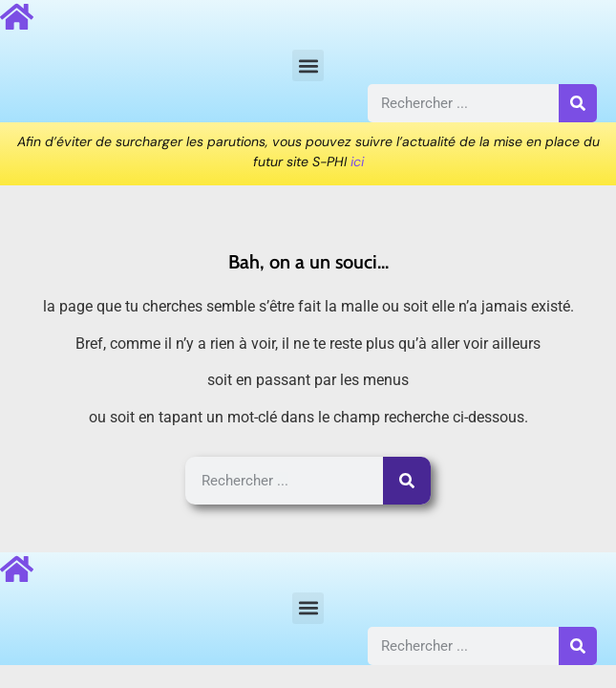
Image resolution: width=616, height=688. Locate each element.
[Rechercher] (578, 103)
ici (357, 161)
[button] (308, 65)
